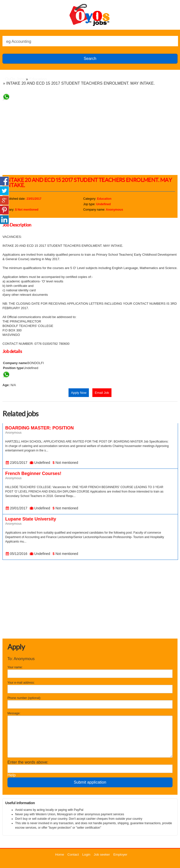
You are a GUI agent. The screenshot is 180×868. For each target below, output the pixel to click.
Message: (14, 713)
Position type (13, 368)
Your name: (15, 667)
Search (90, 59)
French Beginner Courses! (33, 473)
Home (60, 855)
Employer (120, 855)
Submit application (90, 782)
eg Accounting (19, 41)
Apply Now (79, 393)
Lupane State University (31, 519)
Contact (73, 855)
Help (12, 775)
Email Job (102, 393)
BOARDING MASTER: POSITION (39, 428)
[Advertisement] (91, 135)
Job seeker (102, 855)
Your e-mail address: (21, 683)
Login (86, 855)
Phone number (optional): (24, 698)
